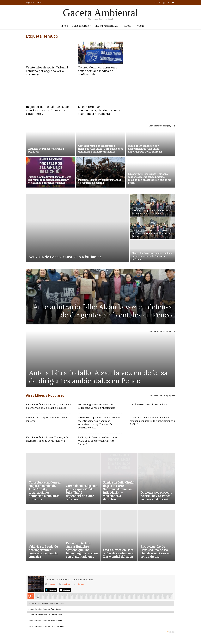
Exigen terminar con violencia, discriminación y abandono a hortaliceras (99, 110)
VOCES (142, 26)
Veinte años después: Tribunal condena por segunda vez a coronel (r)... (47, 71)
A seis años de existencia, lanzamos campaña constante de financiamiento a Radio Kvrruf (152, 421)
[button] (155, 2)
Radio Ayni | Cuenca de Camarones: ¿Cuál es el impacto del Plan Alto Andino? (98, 441)
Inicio (65, 26)
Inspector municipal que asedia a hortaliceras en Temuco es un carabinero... (48, 110)
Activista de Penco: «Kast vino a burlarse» (46, 150)
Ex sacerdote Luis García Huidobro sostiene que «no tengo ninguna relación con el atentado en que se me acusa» (150, 178)
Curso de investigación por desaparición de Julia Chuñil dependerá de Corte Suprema (145, 149)
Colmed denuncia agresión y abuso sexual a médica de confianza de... (97, 71)
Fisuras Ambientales (108, 26)
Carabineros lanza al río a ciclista (148, 404)
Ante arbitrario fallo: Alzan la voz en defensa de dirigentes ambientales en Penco (103, 311)
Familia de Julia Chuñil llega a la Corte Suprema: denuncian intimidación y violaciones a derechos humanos (50, 180)
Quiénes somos (81, 26)
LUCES (129, 26)
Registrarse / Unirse (33, 2)
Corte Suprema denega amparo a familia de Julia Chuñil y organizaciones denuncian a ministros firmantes (100, 149)
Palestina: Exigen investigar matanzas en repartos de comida (99, 181)
